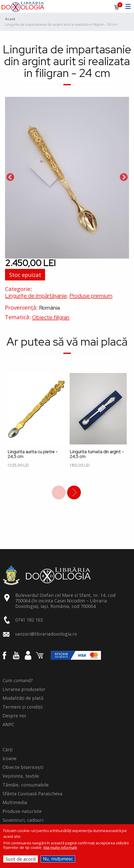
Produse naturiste (22, 811)
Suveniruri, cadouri (23, 820)
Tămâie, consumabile (26, 785)
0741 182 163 (29, 620)
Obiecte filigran (51, 317)
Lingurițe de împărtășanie (36, 296)
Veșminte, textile (21, 776)
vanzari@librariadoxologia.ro (46, 634)
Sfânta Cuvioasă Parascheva (32, 794)
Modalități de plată (23, 698)
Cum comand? (18, 681)
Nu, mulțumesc (58, 859)
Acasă (10, 19)
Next (124, 178)
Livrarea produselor (24, 689)
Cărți (8, 750)
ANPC (8, 725)
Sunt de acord (21, 859)
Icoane (10, 759)
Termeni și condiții (23, 707)
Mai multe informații (60, 847)
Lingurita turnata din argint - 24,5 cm (97, 454)
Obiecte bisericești (23, 767)
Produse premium (91, 296)
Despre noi (14, 716)
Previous (10, 178)
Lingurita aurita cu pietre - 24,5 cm (33, 454)
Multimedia (15, 803)
